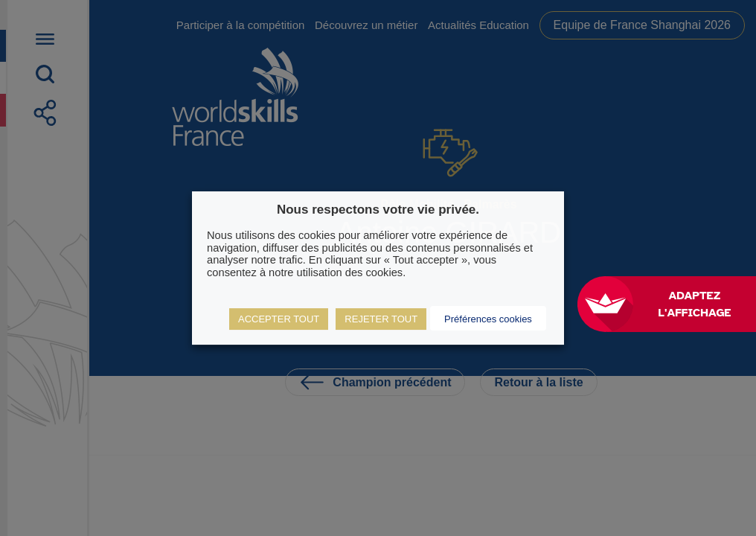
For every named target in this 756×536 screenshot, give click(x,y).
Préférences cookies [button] (488, 319)
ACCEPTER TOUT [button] (279, 319)
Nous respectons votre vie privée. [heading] (378, 210)
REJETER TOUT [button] (381, 319)
